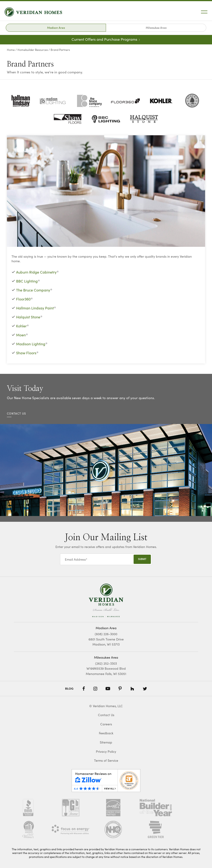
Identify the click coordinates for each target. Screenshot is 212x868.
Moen (21, 335)
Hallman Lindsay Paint (35, 308)
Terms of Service (106, 760)
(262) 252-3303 (106, 663)
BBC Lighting (27, 281)
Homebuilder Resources (33, 50)
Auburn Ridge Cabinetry (36, 272)
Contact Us (106, 715)
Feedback (106, 733)
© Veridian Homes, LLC (106, 706)
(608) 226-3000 (106, 634)
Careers (106, 724)
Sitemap (106, 742)
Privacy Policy (106, 751)
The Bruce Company (33, 290)
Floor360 (23, 299)
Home (11, 50)
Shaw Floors (26, 353)
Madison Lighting (31, 344)
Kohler (21, 326)
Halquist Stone (28, 317)
